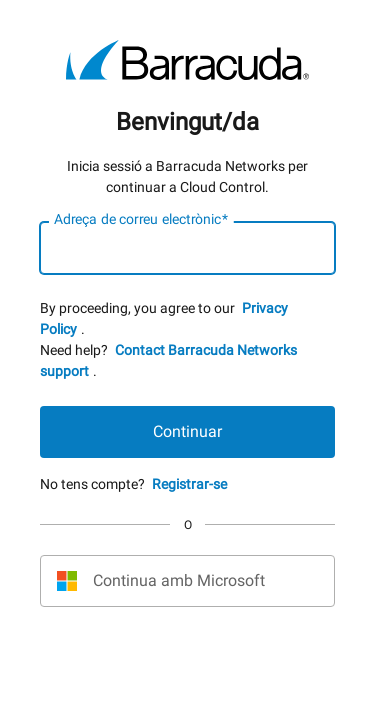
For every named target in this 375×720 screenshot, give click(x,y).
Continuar (187, 431)
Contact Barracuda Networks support (168, 360)
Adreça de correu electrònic (141, 220)
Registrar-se (189, 484)
